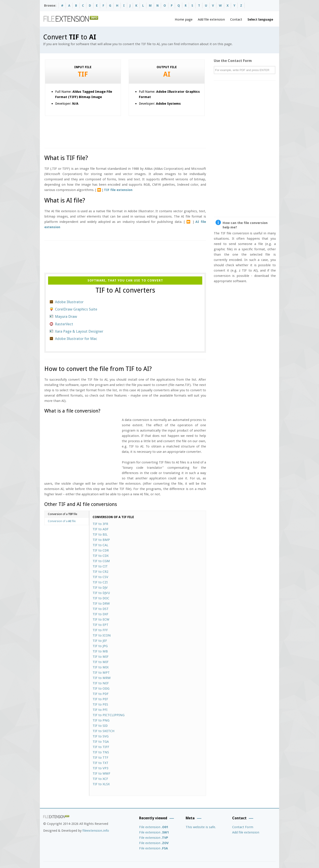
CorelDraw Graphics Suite (76, 309)
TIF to (100, 524)
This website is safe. (201, 827)
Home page (184, 19)
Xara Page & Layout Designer (79, 331)
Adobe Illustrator (69, 302)
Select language (260, 19)
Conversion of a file (62, 514)
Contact (236, 19)
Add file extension (211, 19)
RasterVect (64, 324)
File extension (154, 827)
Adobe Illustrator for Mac (76, 339)
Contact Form (243, 827)
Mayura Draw (66, 316)
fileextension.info (96, 831)
